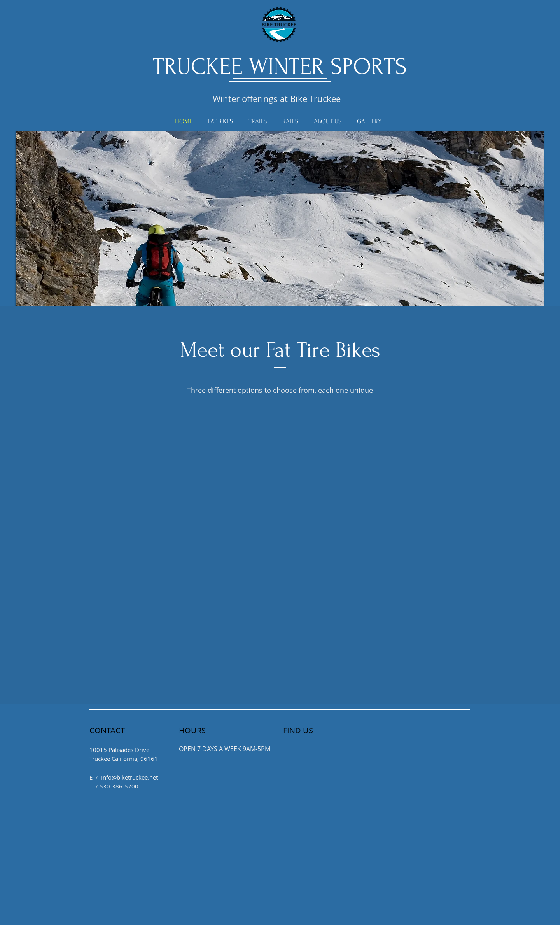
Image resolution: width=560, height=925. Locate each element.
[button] (280, 228)
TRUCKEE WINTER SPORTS (280, 67)
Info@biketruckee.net (129, 777)
